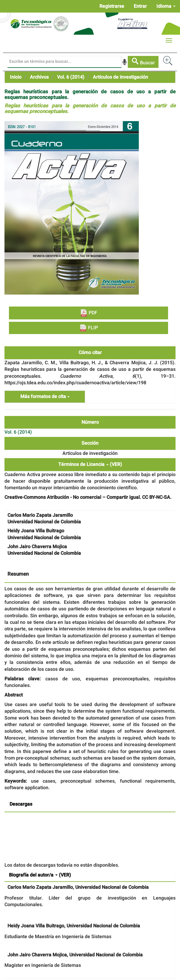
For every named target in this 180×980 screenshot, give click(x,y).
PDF (89, 313)
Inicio (16, 77)
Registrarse (112, 6)
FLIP (89, 328)
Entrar (140, 6)
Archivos (39, 77)
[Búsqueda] (64, 62)
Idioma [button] (166, 6)
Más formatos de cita (45, 397)
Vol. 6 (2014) (71, 77)
